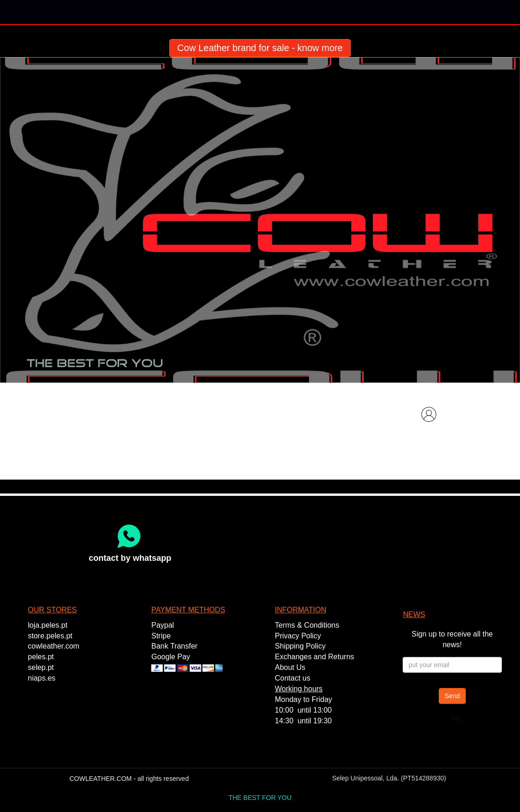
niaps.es (42, 678)
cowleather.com (54, 646)
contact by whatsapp (130, 558)
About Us (290, 667)
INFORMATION (301, 610)
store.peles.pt (50, 636)
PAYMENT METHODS (188, 610)
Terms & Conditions (307, 625)
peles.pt (41, 657)
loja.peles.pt (48, 625)
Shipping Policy (300, 646)
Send (453, 696)
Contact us (293, 678)
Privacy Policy (298, 636)
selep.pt (41, 667)
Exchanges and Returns (315, 657)
